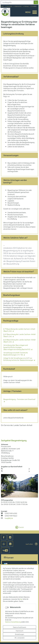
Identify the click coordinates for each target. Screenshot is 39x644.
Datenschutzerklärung (13, 622)
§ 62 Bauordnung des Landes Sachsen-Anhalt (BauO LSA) (19, 335)
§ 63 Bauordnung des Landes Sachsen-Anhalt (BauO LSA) (19, 341)
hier (21, 599)
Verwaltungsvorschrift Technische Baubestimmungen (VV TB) (16, 354)
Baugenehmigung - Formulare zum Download (19, 399)
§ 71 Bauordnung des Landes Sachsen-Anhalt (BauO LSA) (19, 330)
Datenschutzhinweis (20, 627)
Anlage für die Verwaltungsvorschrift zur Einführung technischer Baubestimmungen (18, 359)
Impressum (20, 631)
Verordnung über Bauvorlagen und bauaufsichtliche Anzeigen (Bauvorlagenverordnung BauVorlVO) (17, 347)
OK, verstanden (20, 638)
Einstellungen (20, 634)
